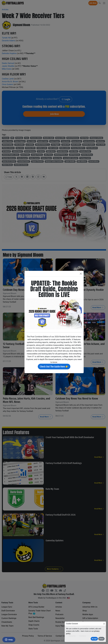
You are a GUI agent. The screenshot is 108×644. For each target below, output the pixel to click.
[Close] (104, 624)
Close (101, 639)
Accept (94, 639)
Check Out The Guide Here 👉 (54, 367)
